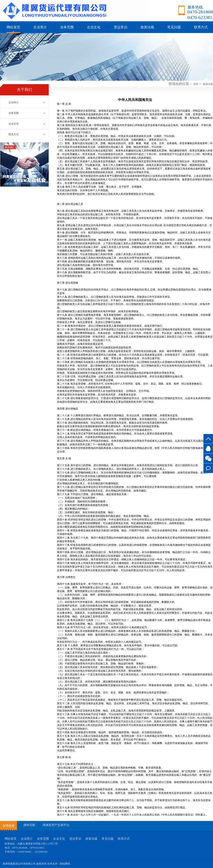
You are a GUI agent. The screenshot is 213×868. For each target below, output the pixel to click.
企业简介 (40, 27)
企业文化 (94, 27)
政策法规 (147, 27)
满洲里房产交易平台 (56, 825)
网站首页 (13, 27)
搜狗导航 (29, 825)
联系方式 (208, 468)
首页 (196, 84)
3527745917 (208, 449)
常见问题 (174, 27)
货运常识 (121, 27)
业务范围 (67, 27)
